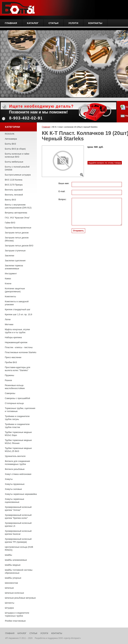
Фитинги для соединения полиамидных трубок (17, 463)
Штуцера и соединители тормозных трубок (17, 614)
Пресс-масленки (13, 357)
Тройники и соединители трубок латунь (17, 418)
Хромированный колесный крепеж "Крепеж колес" (18, 517)
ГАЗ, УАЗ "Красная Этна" (17, 218)
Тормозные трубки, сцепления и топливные (20, 410)
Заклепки (9, 256)
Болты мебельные (14, 162)
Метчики (9, 324)
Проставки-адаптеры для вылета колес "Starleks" (17, 369)
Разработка (40, 638)
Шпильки (9, 588)
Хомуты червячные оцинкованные (14, 501)
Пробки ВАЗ (11, 362)
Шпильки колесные (14, 593)
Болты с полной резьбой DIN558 (17, 168)
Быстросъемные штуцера (18, 175)
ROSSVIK (10, 134)
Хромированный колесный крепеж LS (18, 524)
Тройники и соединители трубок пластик (17, 426)
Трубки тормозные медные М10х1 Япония (18, 442)
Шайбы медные (13, 565)
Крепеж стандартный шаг (18, 309)
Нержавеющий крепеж (16, 342)
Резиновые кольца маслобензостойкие (15, 387)
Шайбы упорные (13, 578)
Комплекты (10, 296)
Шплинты (9, 603)
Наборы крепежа (13, 337)
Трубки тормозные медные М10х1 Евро (18, 434)
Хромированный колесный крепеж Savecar (18, 532)
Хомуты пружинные (15, 484)
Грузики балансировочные (18, 228)
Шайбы (8, 555)
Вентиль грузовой (14, 190)
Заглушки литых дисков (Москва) (17, 239)
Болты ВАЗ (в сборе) (15, 149)
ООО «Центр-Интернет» (70, 638)
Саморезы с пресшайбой (17, 398)
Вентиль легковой (14, 195)
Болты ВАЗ (10, 144)
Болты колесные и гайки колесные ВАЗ (17, 155)
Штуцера (9, 608)
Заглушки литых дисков (17, 233)
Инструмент (11, 274)
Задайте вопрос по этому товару (105, 163)
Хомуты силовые (13, 489)
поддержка (53, 638)
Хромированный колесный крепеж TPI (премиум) (18, 540)
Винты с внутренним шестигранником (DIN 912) (18, 206)
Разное (8, 380)
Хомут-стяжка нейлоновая (18, 474)
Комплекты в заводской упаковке (17, 303)
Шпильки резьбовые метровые (20, 598)
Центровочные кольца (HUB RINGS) (19, 548)
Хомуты (9, 479)
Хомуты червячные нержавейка (21, 494)
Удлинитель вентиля (15, 456)
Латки (8, 319)
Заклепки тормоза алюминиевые (14, 267)
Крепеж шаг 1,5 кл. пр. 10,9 (18, 314)
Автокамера (11, 139)
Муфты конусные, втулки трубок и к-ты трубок (17, 331)
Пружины (9, 375)
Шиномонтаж (11, 583)
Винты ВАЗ (10, 200)
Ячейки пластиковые (15, 621)
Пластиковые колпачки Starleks (21, 352)
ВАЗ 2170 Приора (14, 185)
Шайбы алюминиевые (16, 560)
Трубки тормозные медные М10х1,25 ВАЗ (18, 450)
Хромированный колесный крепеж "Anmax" (18, 509)
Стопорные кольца (14, 403)
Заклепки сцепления (15, 261)
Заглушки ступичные (15, 251)
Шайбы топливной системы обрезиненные (19, 571)
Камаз (8, 279)
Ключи (8, 283)
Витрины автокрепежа (16, 213)
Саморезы (10, 393)
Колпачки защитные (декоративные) (15, 290)
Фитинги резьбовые (15, 469)
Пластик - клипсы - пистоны (19, 347)
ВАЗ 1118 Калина (14, 180)
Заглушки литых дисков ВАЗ (19, 246)
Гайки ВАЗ (10, 223)
